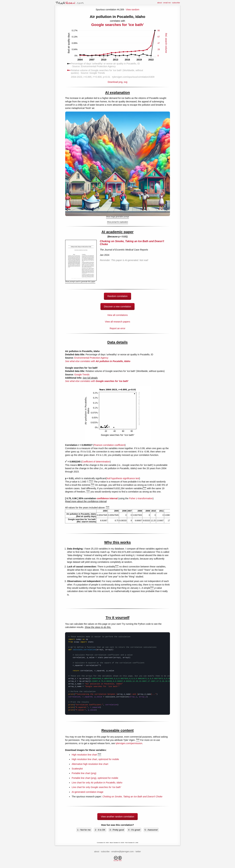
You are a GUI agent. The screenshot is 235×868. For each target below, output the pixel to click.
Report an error (117, 328)
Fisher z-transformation (141, 498)
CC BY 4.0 (118, 859)
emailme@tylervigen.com (123, 852)
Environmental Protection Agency (91, 358)
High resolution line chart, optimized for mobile (95, 759)
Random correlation (117, 296)
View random (132, 10)
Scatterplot (77, 769)
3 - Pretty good (117, 830)
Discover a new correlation (117, 307)
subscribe (176, 3)
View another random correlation (117, 817)
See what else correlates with (98, 361)
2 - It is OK (100, 830)
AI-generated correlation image (87, 792)
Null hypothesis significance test (123, 478)
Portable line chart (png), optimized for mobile (95, 778)
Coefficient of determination (96, 462)
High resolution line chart (84, 755)
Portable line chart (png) (84, 773)
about (160, 3)
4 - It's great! (134, 830)
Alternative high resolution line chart (90, 764)
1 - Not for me (84, 830)
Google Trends (82, 375)
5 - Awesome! (151, 830)
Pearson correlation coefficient (109, 445)
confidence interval (107, 498)
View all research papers (117, 322)
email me (167, 3)
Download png (117, 81)
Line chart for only (97, 783)
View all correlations (117, 315)
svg (125, 82)
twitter (138, 852)
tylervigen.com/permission (129, 743)
